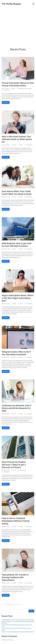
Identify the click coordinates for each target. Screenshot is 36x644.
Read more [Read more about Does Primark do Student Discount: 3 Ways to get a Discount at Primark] (6, 484)
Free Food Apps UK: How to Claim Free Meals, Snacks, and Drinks (18, 620)
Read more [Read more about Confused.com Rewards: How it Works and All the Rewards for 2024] (6, 428)
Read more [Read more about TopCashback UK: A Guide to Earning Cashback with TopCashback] (6, 595)
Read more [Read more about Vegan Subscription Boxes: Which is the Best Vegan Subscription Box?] (6, 318)
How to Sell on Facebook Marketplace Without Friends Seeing (16, 521)
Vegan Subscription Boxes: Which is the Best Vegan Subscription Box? (18, 298)
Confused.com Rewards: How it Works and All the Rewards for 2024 (17, 408)
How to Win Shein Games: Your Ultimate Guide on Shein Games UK (17, 139)
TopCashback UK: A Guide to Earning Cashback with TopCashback (15, 577)
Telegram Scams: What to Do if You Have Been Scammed (16, 353)
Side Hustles (29, 89)
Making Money (22, 89)
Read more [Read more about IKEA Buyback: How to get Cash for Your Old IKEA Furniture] (6, 261)
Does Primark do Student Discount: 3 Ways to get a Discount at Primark (14, 465)
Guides (21, 414)
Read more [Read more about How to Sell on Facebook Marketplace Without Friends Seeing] (6, 541)
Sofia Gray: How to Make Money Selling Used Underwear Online (18, 632)
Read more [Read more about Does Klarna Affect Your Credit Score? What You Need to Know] (6, 209)
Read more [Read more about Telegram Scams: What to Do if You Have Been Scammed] (6, 371)
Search (31, 611)
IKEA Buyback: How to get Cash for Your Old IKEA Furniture (17, 245)
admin (14, 89)
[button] (33, 4)
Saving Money (23, 470)
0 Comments (6, 90)
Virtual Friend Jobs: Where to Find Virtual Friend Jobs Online (18, 84)
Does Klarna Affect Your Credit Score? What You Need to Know (17, 193)
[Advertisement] (18, 26)
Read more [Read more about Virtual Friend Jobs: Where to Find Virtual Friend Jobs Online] (6, 102)
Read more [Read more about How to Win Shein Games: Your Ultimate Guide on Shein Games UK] (6, 157)
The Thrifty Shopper (11, 4)
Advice (21, 145)
